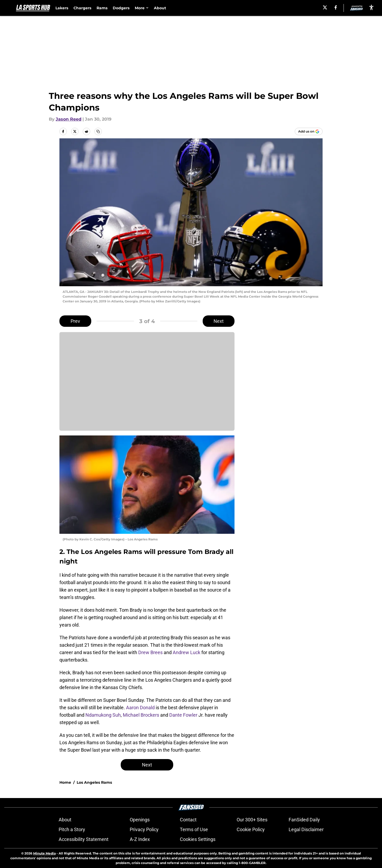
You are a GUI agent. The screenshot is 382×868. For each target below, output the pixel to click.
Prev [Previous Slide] (75, 321)
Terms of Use (194, 829)
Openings (140, 820)
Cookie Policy (251, 829)
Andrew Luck (186, 652)
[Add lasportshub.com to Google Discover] (309, 131)
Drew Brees (150, 652)
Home (65, 782)
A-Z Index (140, 839)
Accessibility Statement (84, 839)
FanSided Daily (304, 820)
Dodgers (121, 8)
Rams (102, 8)
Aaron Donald (140, 708)
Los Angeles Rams (94, 782)
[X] (325, 7)
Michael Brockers (141, 715)
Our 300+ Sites (252, 820)
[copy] (98, 131)
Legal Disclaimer (306, 829)
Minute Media (44, 853)
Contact (188, 820)
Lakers (62, 8)
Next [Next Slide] (219, 321)
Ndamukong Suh (103, 715)
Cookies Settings (198, 839)
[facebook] (336, 7)
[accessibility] (371, 7)
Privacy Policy (144, 829)
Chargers (82, 8)
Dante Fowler (183, 715)
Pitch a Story (72, 829)
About (160, 8)
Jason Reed (69, 119)
